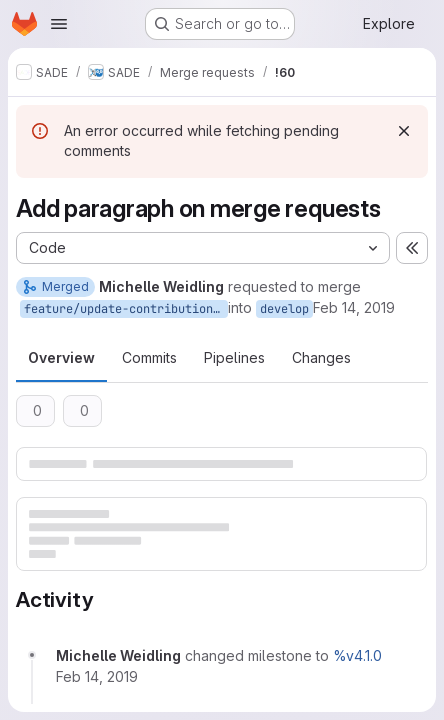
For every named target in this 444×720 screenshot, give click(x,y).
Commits (149, 357)
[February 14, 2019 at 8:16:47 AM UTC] (97, 676)
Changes (321, 357)
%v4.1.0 (357, 655)
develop (284, 309)
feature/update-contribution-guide (126, 309)
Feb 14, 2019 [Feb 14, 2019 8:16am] (354, 307)
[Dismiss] (404, 131)
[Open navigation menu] (59, 24)
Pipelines (234, 357)
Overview (61, 357)
